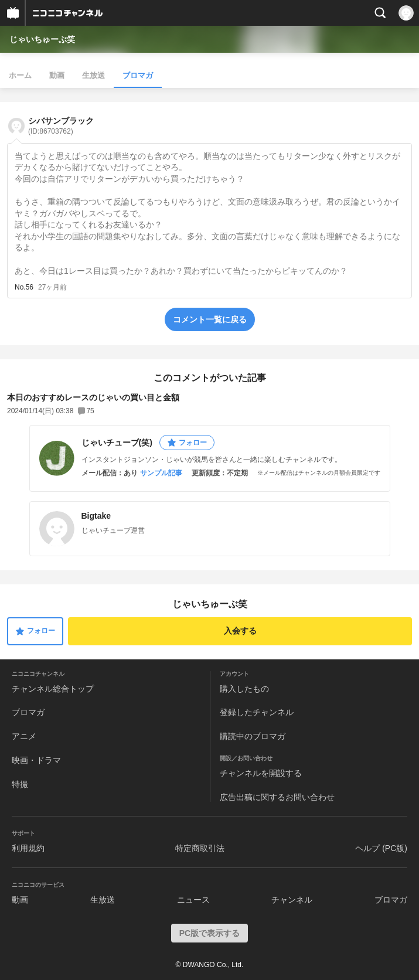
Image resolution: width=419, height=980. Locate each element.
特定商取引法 (200, 848)
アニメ (24, 736)
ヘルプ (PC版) (381, 848)
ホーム (20, 75)
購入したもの (244, 689)
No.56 (24, 287)
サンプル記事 (161, 473)
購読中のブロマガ (253, 736)
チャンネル (292, 900)
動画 (57, 75)
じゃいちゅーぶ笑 (42, 39)
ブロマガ (138, 75)
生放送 (93, 75)
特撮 (20, 784)
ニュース (193, 900)
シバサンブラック (61, 126)
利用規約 (28, 848)
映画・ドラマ (36, 760)
